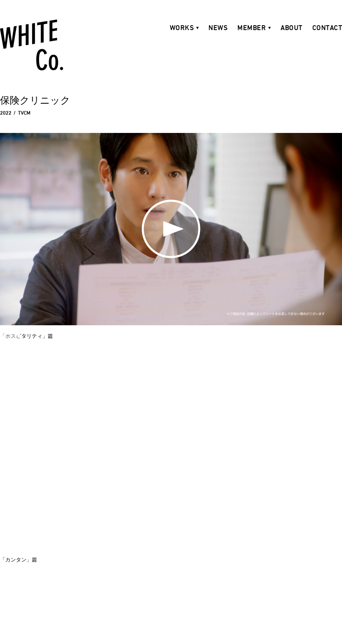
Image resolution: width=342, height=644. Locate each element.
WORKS (182, 28)
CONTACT (327, 28)
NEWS (218, 28)
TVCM (24, 113)
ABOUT (292, 28)
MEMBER (252, 28)
